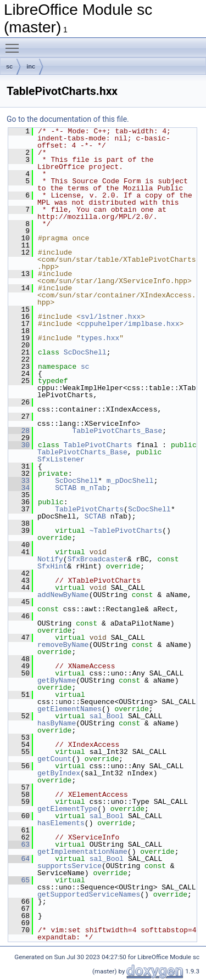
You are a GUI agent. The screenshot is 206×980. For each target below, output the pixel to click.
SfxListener (61, 459)
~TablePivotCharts (126, 531)
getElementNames (69, 709)
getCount (54, 759)
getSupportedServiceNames (89, 894)
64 (19, 859)
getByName (57, 680)
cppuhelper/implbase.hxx (130, 324)
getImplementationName (82, 852)
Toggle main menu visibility (15, 43)
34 (19, 488)
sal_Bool (107, 716)
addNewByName (63, 595)
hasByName (57, 723)
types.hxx (100, 338)
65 (19, 880)
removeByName (63, 645)
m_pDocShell (130, 481)
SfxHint (52, 566)
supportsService (69, 866)
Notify (50, 559)
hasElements (61, 823)
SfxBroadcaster (98, 559)
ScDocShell (85, 352)
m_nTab (94, 488)
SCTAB (66, 488)
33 (19, 481)
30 (19, 445)
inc (31, 66)
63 (19, 844)
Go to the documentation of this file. (68, 119)
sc (9, 66)
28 (19, 431)
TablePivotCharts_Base (117, 431)
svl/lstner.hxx (111, 317)
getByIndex (59, 773)
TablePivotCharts (98, 445)
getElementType (67, 809)
